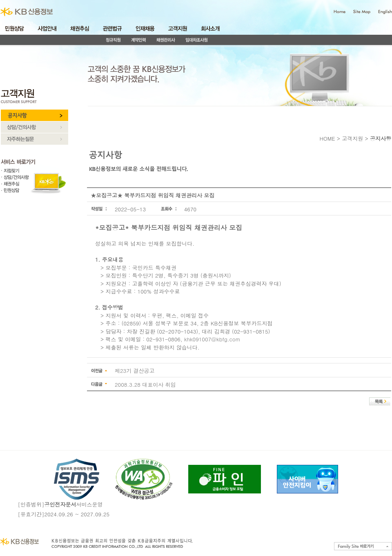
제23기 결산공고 (135, 371)
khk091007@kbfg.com (212, 339)
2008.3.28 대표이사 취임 (145, 384)
